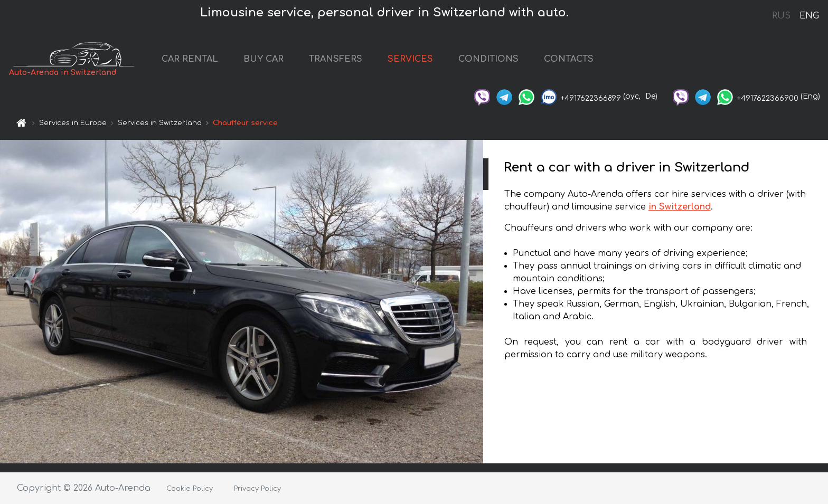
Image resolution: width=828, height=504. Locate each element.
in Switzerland (680, 207)
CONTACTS (569, 59)
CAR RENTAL (190, 59)
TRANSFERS (336, 59)
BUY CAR (264, 59)
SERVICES (410, 59)
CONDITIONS (488, 59)
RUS (781, 16)
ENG (809, 16)
